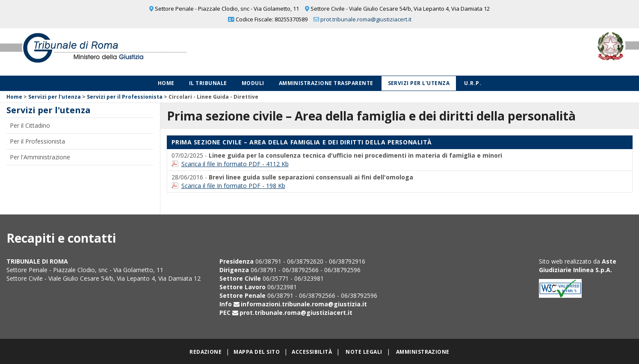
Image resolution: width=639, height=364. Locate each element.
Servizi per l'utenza (419, 83)
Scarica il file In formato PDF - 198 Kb (233, 186)
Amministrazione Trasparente (326, 83)
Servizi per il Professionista (125, 97)
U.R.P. (473, 83)
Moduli (253, 83)
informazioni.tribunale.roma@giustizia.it (304, 304)
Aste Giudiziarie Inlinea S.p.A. (578, 266)
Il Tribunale (208, 83)
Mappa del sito (257, 352)
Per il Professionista (37, 141)
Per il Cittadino (30, 125)
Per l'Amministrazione (40, 157)
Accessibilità (312, 352)
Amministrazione (423, 352)
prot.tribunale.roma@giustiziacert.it (366, 19)
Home (166, 83)
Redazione (206, 352)
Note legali (364, 352)
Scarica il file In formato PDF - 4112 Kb (235, 164)
